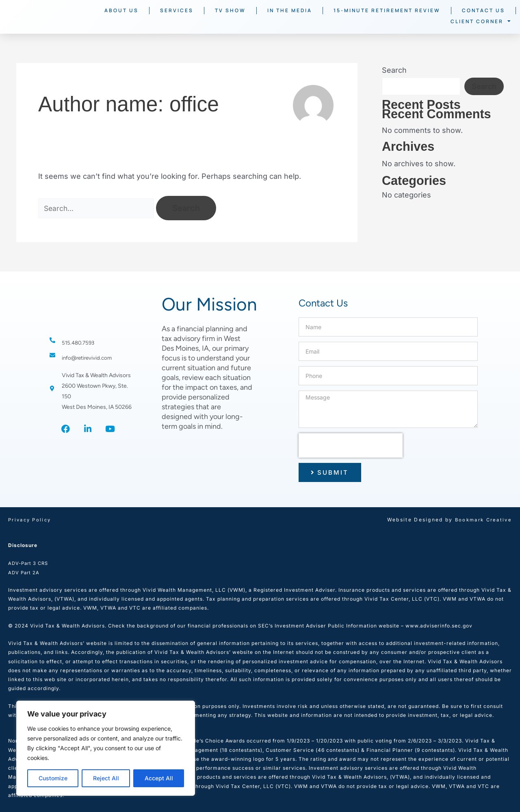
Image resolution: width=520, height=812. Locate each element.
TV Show (230, 10)
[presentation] (351, 445)
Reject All (106, 778)
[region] (106, 748)
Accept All (159, 778)
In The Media (290, 10)
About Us (121, 10)
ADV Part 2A (25, 572)
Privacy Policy (31, 520)
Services (177, 10)
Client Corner (481, 21)
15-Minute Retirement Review (387, 10)
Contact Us (483, 10)
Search (394, 70)
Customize (53, 778)
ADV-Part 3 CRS (30, 563)
